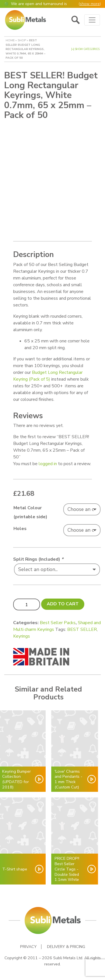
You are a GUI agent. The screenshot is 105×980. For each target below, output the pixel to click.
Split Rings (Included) (38, 559)
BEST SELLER (82, 629)
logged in (48, 464)
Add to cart (63, 604)
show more (90, 4)
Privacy (28, 947)
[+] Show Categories (85, 49)
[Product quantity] (27, 604)
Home (10, 40)
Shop (22, 40)
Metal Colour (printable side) (30, 512)
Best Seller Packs (58, 623)
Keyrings (22, 636)
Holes (20, 529)
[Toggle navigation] (92, 20)
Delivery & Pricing (66, 947)
